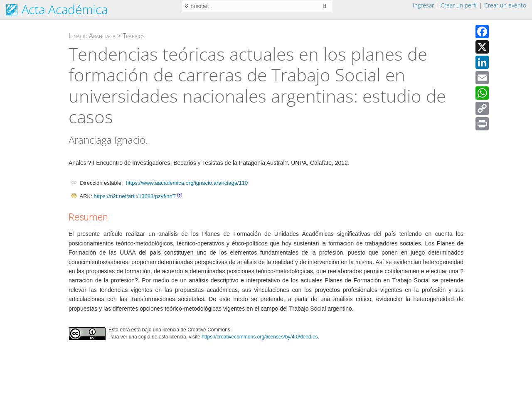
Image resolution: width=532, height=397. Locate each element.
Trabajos (134, 36)
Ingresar (423, 5)
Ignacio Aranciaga (92, 36)
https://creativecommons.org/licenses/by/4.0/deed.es (260, 337)
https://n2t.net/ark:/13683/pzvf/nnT (134, 196)
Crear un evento (505, 5)
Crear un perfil (459, 5)
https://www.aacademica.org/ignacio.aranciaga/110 (187, 183)
